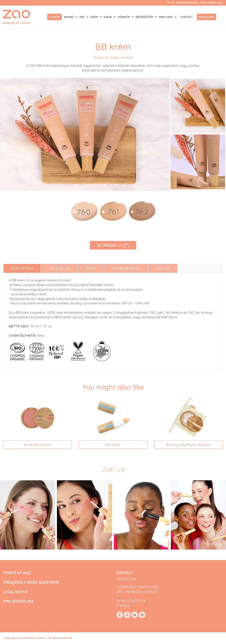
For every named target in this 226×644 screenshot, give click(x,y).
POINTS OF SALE (17, 573)
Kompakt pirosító (38, 445)
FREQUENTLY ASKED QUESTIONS (31, 582)
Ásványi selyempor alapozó (188, 445)
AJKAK (108, 17)
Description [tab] (22, 268)
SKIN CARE (166, 17)
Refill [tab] (91, 268)
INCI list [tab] (163, 268)
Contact (186, 17)
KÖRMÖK (124, 17)
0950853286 (126, 579)
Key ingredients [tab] (126, 268)
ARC (82, 17)
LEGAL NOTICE (15, 592)
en (172, 3)
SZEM (95, 17)
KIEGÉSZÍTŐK (145, 17)
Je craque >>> (113, 246)
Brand (69, 17)
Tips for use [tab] (60, 268)
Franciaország (188, 3)
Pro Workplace (212, 3)
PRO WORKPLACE (18, 601)
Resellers (206, 17)
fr (168, 3)
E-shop (55, 17)
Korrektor (113, 445)
